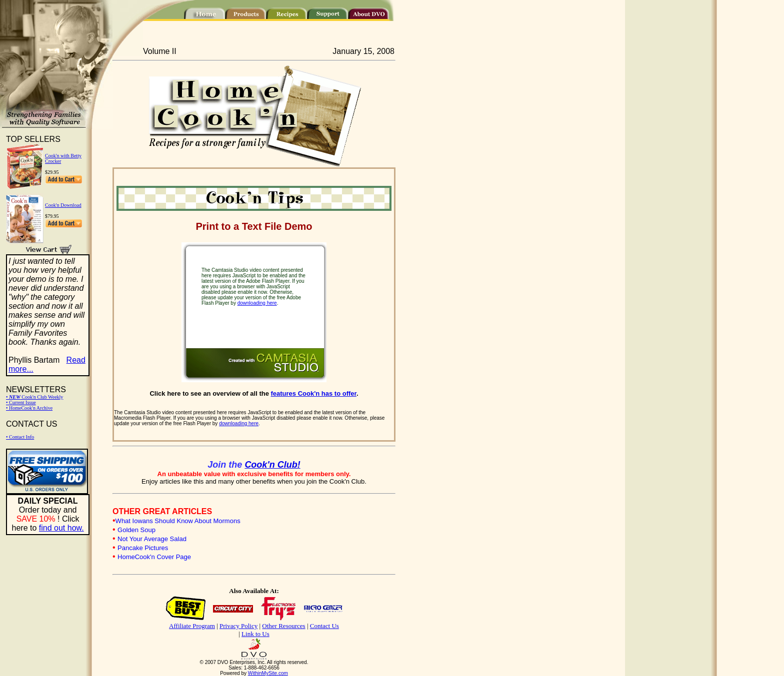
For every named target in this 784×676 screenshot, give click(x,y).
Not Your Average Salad (152, 539)
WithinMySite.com (268, 673)
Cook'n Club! (272, 465)
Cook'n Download (63, 205)
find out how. (61, 528)
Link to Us (255, 634)
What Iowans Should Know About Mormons (178, 521)
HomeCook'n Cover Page (154, 557)
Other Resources (283, 626)
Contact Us (324, 626)
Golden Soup (136, 530)
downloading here (257, 303)
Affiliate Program (192, 626)
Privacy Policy (238, 626)
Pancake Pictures (143, 548)
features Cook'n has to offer (314, 393)
